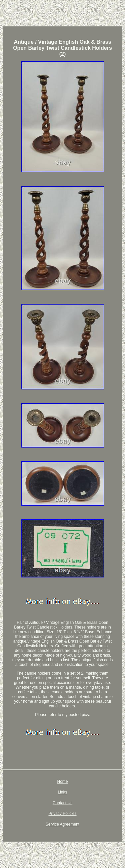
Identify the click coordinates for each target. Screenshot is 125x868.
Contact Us (62, 803)
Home (62, 782)
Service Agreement (62, 824)
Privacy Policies (62, 814)
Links (62, 792)
